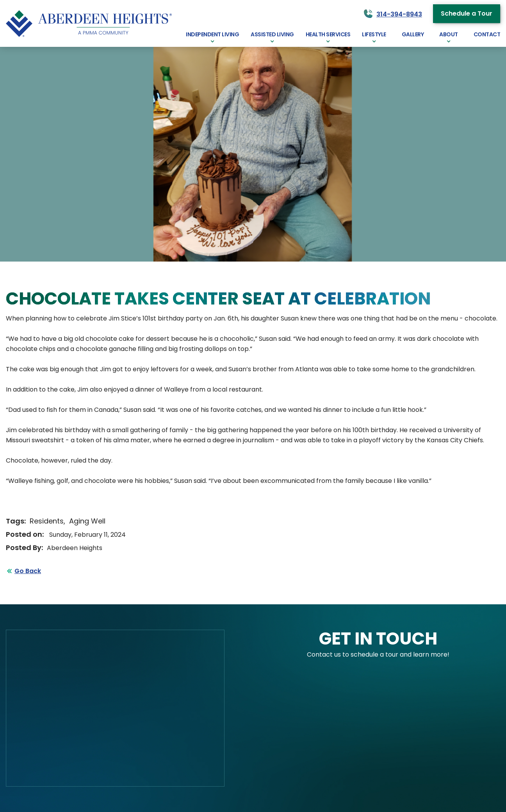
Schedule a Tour (467, 13)
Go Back (28, 571)
